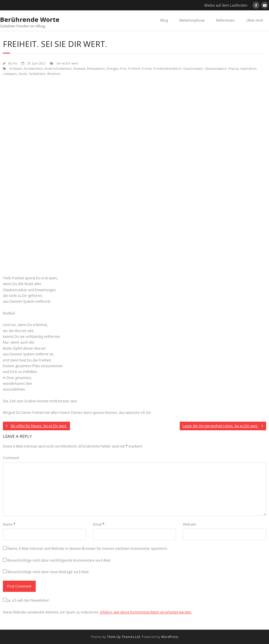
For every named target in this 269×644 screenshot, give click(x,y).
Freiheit (134, 68)
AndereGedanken (58, 68)
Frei (123, 68)
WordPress (170, 637)
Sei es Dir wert (67, 63)
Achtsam (16, 68)
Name (9, 524)
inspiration (248, 68)
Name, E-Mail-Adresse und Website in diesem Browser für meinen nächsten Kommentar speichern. (88, 549)
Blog (164, 20)
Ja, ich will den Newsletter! (28, 600)
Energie (112, 68)
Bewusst (79, 68)
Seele (23, 74)
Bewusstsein (96, 68)
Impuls (233, 68)
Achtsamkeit (33, 68)
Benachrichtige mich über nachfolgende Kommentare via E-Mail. (59, 560)
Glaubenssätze (216, 68)
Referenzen (226, 20)
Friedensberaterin (167, 68)
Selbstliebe (37, 74)
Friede (147, 68)
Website (190, 524)
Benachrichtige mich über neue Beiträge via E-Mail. (48, 572)
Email (99, 524)
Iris (15, 63)
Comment (11, 458)
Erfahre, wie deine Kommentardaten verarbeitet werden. (146, 612)
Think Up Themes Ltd (123, 637)
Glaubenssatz (193, 68)
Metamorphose (192, 20)
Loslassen (10, 74)
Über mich (255, 20)
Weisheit (54, 74)
